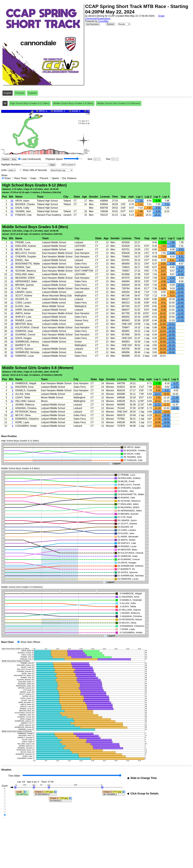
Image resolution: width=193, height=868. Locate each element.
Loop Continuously (31, 159)
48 (12, 317)
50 (12, 352)
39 (12, 249)
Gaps (33, 178)
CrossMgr (103, 21)
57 (12, 215)
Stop (14, 159)
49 (12, 342)
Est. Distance (69, 178)
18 (12, 253)
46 (12, 271)
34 (12, 281)
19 (12, 264)
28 (12, 246)
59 (12, 211)
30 (12, 335)
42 (12, 257)
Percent (44, 178)
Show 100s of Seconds (35, 170)
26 (12, 260)
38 (12, 324)
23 (12, 338)
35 (12, 327)
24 (12, 299)
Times (7, 178)
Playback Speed (54, 159)
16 (12, 313)
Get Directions (93, 24)
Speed (55, 178)
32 (12, 331)
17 (12, 345)
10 (12, 401)
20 (12, 285)
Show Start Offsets (30, 642)
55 (12, 204)
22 (12, 288)
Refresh (110, 24)
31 (12, 310)
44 (12, 320)
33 (12, 356)
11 (12, 387)
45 (12, 267)
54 (12, 208)
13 (12, 415)
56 (12, 201)
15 (12, 303)
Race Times (21, 178)
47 (12, 296)
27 (12, 274)
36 (12, 292)
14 (12, 412)
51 (12, 242)
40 (12, 278)
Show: (4, 175)
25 (12, 306)
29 (12, 349)
